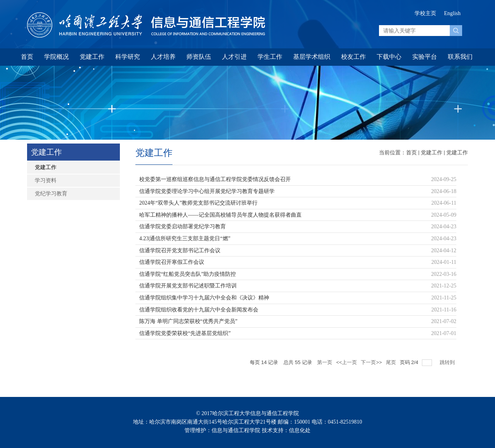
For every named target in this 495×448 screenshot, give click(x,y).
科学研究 (128, 57)
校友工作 (353, 57)
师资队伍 (199, 57)
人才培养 (163, 57)
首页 (27, 57)
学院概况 (56, 57)
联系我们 (460, 57)
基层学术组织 (312, 57)
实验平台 (425, 57)
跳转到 (448, 362)
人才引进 (234, 57)
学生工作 (270, 57)
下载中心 (389, 57)
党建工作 (92, 57)
